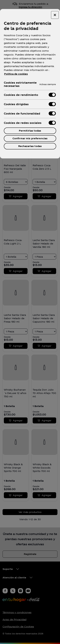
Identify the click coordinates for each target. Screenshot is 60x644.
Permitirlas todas (30, 131)
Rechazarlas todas (30, 146)
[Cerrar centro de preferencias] (55, 15)
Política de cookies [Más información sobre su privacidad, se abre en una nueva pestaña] (16, 74)
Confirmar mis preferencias (30, 138)
